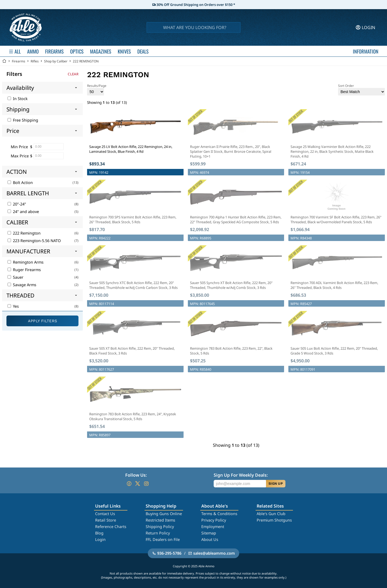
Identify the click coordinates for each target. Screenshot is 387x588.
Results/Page (97, 89)
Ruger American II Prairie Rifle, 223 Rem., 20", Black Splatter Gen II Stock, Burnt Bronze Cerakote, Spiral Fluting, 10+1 (231, 151)
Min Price (19, 147)
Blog (99, 533)
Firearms (19, 61)
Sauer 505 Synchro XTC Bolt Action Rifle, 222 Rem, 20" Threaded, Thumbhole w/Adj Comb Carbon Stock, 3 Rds (133, 285)
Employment (213, 527)
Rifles (35, 61)
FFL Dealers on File (163, 539)
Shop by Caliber (56, 61)
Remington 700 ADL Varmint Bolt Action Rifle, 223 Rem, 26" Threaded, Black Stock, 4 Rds (334, 285)
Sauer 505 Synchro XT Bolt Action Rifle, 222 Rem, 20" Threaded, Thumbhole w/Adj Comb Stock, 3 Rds (231, 285)
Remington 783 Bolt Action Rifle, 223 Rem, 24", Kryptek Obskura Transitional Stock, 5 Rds (133, 416)
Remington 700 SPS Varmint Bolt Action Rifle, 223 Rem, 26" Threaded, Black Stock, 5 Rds (133, 219)
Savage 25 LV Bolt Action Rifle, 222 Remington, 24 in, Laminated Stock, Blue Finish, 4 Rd (131, 149)
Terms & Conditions (219, 514)
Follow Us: (136, 475)
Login (100, 539)
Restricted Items (160, 520)
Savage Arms (22, 285)
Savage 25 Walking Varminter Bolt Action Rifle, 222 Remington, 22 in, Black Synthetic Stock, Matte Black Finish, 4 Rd (332, 151)
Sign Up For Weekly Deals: (241, 475)
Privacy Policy (214, 520)
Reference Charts (111, 527)
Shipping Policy (160, 527)
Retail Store (106, 520)
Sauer (15, 277)
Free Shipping (23, 120)
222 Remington (24, 233)
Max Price (20, 156)
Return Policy (158, 533)
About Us (210, 539)
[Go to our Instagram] (146, 484)
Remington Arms (26, 262)
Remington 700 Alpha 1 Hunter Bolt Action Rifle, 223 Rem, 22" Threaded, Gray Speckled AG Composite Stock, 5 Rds (236, 219)
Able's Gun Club (271, 514)
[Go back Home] (4, 61)
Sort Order (361, 89)
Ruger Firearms (24, 270)
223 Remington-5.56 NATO (34, 241)
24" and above (23, 212)
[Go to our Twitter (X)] (138, 484)
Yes (13, 306)
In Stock (18, 99)
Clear (73, 74)
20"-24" (17, 204)
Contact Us (105, 514)
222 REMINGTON (86, 61)
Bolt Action (20, 183)
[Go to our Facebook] (129, 484)
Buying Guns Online (164, 514)
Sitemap (209, 533)
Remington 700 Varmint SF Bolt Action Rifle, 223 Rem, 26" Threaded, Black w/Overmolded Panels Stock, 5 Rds (336, 219)
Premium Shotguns (274, 520)
